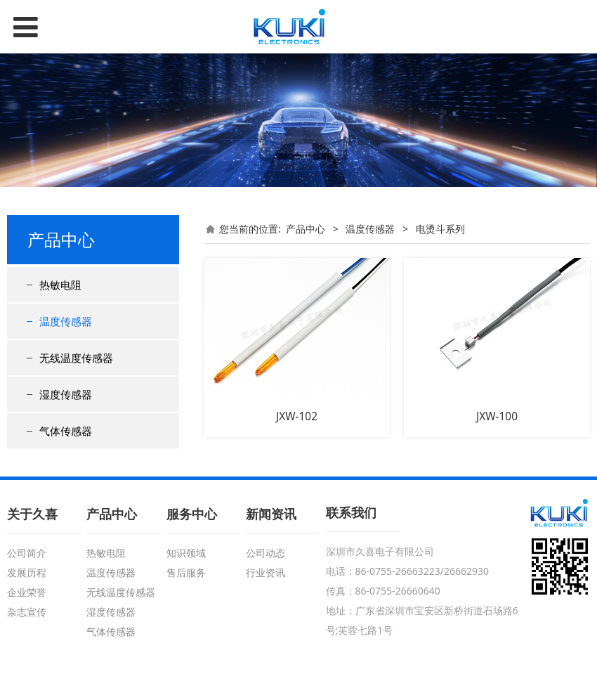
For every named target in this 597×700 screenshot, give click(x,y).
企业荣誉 (27, 592)
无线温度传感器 (76, 358)
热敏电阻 (60, 285)
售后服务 (186, 572)
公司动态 (265, 553)
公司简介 (27, 553)
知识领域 (186, 553)
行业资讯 (265, 572)
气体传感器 (66, 431)
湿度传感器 (66, 394)
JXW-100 (497, 416)
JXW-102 (297, 416)
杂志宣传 (27, 612)
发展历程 (27, 572)
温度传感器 (66, 321)
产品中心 (306, 229)
